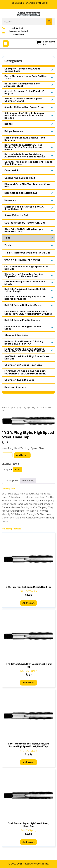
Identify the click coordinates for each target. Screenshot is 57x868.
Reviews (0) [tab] (28, 481)
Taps (11, 408)
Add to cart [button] (28, 603)
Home (5, 408)
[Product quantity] (7, 455)
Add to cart (22, 455)
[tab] (6, 44)
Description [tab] (12, 481)
